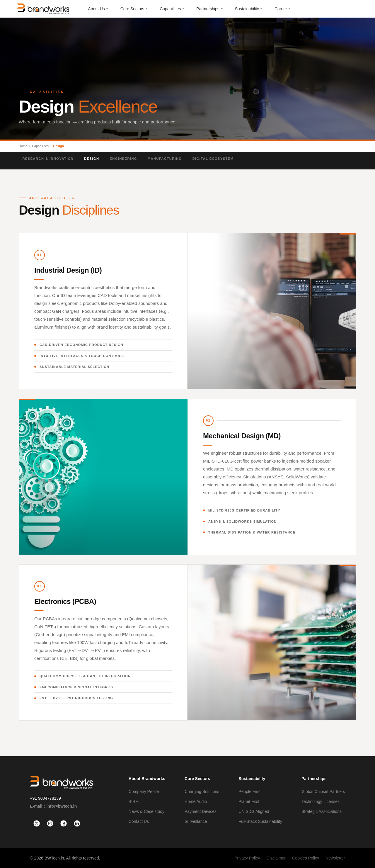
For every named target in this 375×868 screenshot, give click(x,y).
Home (23, 146)
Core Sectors (197, 779)
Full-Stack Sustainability (260, 821)
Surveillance (196, 821)
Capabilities (40, 146)
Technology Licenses (321, 801)
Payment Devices (201, 811)
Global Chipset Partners (323, 791)
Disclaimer (276, 858)
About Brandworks (147, 779)
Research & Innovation (50, 159)
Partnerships (314, 779)
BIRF (133, 801)
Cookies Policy (306, 858)
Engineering (125, 159)
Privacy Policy (247, 858)
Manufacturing (166, 159)
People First (249, 791)
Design (93, 159)
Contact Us (139, 821)
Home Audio (196, 801)
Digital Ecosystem (215, 159)
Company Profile (144, 791)
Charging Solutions (202, 791)
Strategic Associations (322, 811)
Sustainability (252, 779)
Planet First (249, 801)
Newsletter (335, 858)
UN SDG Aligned (254, 811)
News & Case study (146, 811)
